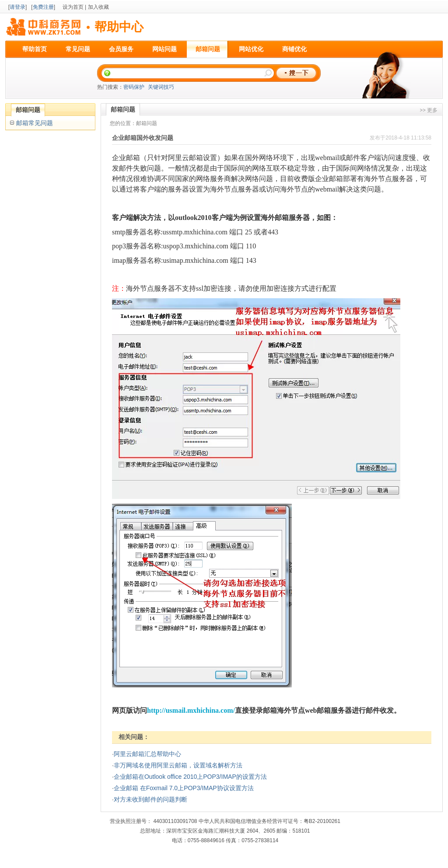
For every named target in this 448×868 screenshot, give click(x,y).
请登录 (17, 7)
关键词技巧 (161, 87)
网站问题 (164, 49)
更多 (432, 110)
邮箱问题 (208, 49)
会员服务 (121, 49)
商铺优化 (294, 49)
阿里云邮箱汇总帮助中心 (147, 754)
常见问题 (78, 49)
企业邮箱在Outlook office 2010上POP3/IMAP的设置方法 (190, 777)
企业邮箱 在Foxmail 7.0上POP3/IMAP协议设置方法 (184, 788)
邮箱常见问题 (35, 123)
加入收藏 (98, 7)
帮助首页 (35, 49)
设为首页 (73, 7)
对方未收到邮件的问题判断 (150, 799)
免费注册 (43, 7)
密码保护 (134, 87)
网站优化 (251, 49)
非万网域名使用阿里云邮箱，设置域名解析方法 (178, 765)
